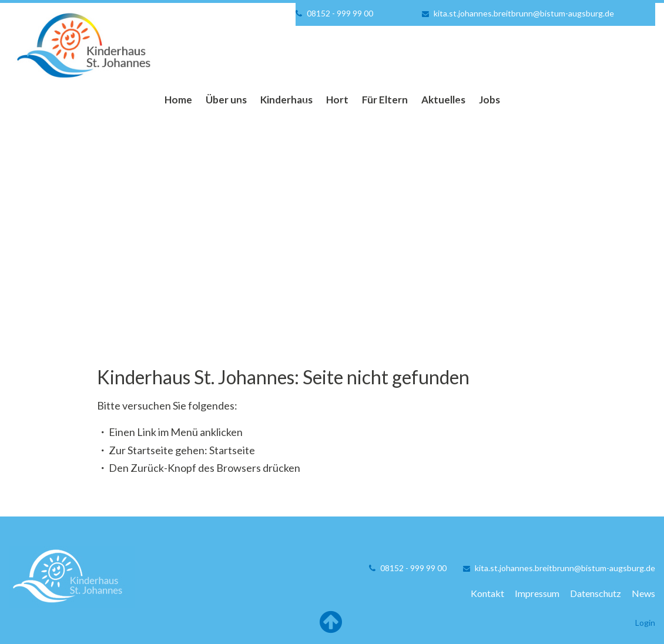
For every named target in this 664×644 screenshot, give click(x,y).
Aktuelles (443, 100)
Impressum (537, 593)
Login (645, 623)
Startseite (232, 450)
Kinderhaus (286, 100)
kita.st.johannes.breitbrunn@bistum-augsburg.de (524, 13)
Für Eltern (385, 100)
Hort (337, 100)
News (643, 593)
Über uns (226, 100)
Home (178, 100)
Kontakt (487, 593)
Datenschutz (596, 593)
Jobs (489, 100)
